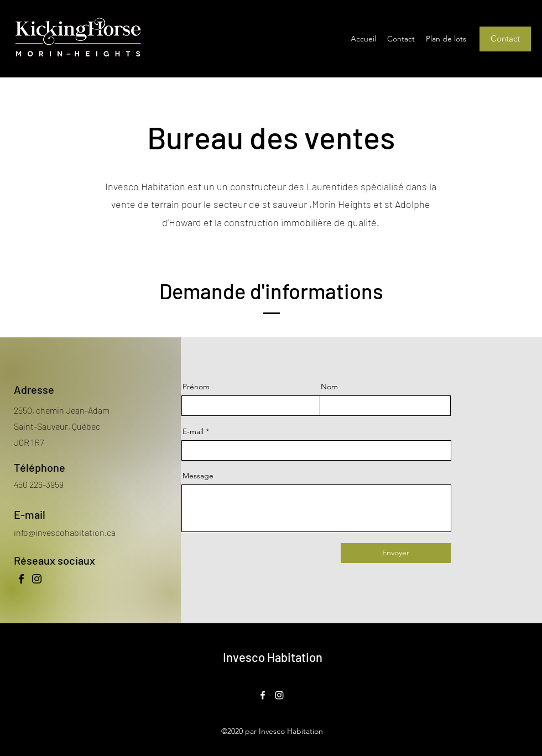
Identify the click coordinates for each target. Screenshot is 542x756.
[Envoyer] (396, 553)
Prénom (196, 387)
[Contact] (505, 39)
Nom (329, 387)
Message (198, 476)
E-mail (193, 431)
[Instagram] (37, 579)
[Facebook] (21, 579)
